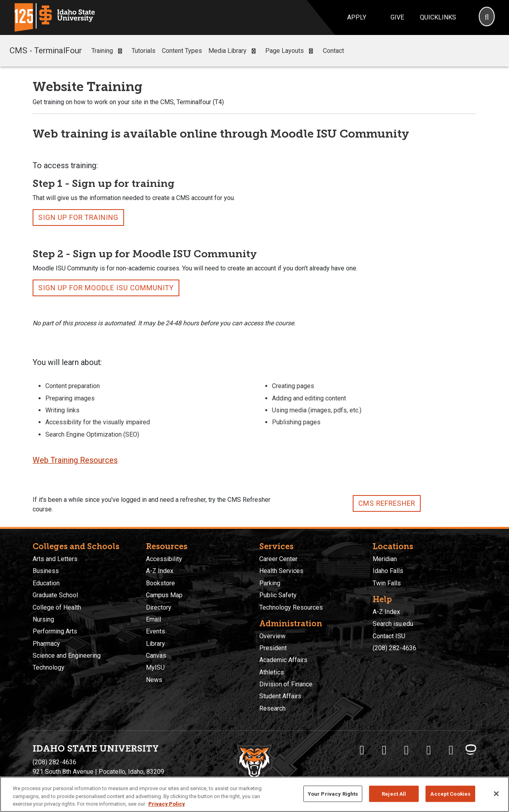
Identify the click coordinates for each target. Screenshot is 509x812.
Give (397, 17)
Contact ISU (389, 636)
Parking (270, 583)
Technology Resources (291, 607)
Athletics (272, 672)
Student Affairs (280, 696)
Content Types (182, 51)
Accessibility (164, 559)
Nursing (43, 619)
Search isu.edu (393, 624)
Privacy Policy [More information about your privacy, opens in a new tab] (167, 804)
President (273, 648)
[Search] (487, 17)
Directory (159, 607)
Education (46, 583)
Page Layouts (291, 51)
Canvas (156, 656)
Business (46, 571)
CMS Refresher (387, 503)
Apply (357, 17)
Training (108, 51)
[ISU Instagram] (406, 750)
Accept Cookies (450, 794)
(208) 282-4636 (394, 648)
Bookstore (160, 583)
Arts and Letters (55, 559)
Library (155, 644)
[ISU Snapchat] (451, 750)
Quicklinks (438, 17)
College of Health (57, 607)
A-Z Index (160, 571)
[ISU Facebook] (362, 750)
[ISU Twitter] (384, 750)
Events (155, 631)
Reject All (394, 794)
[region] (254, 794)
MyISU (155, 667)
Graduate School (55, 595)
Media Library (234, 51)
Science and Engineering (67, 656)
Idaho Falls (388, 571)
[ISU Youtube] (429, 750)
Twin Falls (387, 583)
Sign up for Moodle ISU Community (106, 288)
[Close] (496, 794)
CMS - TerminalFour (46, 51)
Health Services (281, 571)
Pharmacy (46, 644)
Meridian (385, 559)
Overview (272, 636)
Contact (333, 51)
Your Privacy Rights (333, 794)
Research (272, 708)
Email (153, 619)
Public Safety (278, 595)
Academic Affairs (283, 660)
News (154, 680)
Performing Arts (55, 631)
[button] (120, 51)
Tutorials (144, 51)
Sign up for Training (78, 218)
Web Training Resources (75, 460)
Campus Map (164, 595)
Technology (49, 667)
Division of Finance (286, 684)
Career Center (278, 559)
